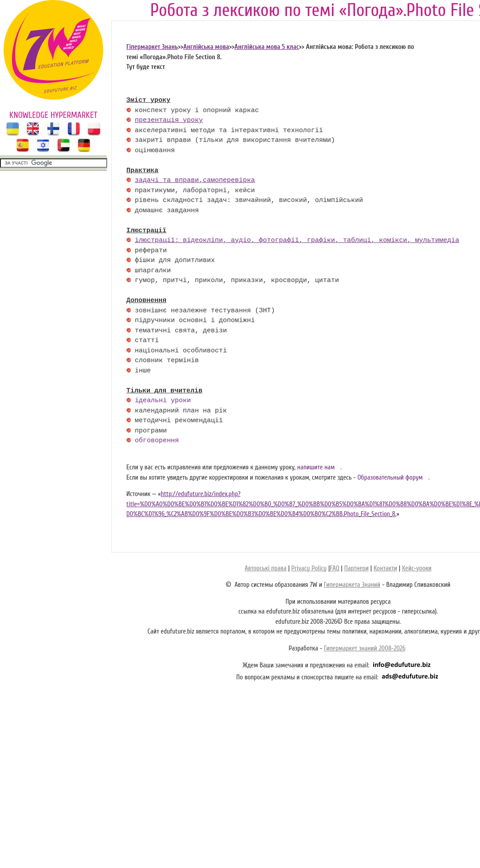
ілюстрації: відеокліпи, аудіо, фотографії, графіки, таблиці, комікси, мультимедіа (297, 241)
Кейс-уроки (417, 568)
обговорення (157, 441)
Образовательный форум (390, 478)
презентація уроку (169, 121)
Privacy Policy (309, 568)
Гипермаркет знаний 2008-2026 (365, 648)
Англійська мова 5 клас (267, 47)
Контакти (385, 568)
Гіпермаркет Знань (152, 47)
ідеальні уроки (163, 401)
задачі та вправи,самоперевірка (195, 181)
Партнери (357, 568)
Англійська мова (206, 47)
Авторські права (266, 568)
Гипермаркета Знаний (352, 585)
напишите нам (316, 467)
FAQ (334, 568)
